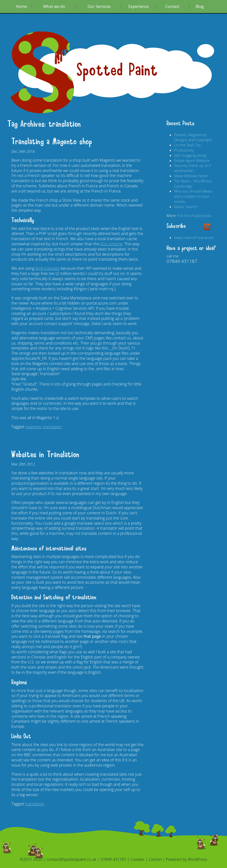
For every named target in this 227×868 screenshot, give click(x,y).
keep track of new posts (194, 237)
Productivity (184, 150)
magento (33, 427)
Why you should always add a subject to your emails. (193, 196)
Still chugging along (190, 155)
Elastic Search (185, 207)
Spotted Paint (117, 70)
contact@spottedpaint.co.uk (71, 859)
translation (52, 427)
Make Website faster (191, 176)
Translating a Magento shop (52, 142)
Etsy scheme (111, 244)
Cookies (137, 859)
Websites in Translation (45, 455)
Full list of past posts (194, 215)
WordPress (198, 859)
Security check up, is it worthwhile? (192, 168)
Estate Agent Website (192, 160)
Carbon (155, 859)
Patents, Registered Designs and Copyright (193, 137)
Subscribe (176, 226)
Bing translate (47, 268)
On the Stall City (187, 145)
